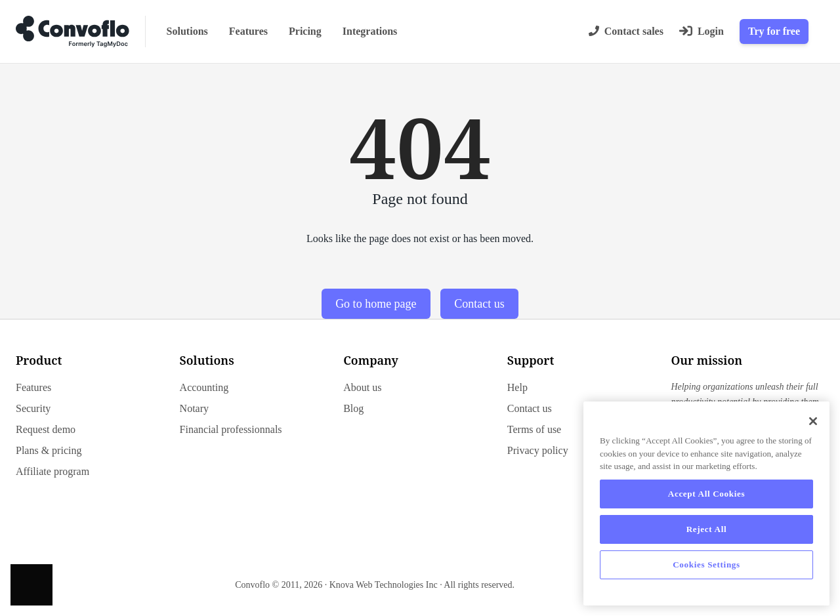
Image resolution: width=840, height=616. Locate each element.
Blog (353, 408)
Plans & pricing (49, 450)
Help (517, 387)
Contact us (479, 304)
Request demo (46, 429)
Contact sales (626, 31)
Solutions (187, 31)
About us (362, 387)
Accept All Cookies (706, 494)
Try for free (774, 31)
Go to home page (376, 304)
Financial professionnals (231, 429)
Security (33, 408)
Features (248, 31)
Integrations (370, 31)
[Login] (702, 31)
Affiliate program (52, 471)
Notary (194, 408)
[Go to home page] (73, 31)
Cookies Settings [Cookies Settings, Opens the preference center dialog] (706, 565)
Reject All (707, 529)
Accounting (204, 387)
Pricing (305, 31)
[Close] (813, 421)
